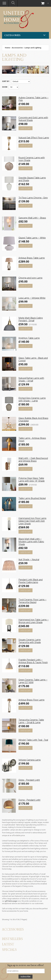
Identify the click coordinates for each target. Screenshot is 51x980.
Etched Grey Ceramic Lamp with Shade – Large (32, 399)
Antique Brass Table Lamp (32, 258)
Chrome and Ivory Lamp (30, 278)
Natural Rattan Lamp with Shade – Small (31, 379)
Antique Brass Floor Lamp (31, 700)
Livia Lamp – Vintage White (32, 298)
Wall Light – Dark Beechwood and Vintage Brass (33, 460)
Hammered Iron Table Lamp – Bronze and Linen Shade (34, 621)
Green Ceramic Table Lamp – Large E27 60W (33, 681)
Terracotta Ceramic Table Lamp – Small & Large (31, 721)
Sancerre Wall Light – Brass (32, 218)
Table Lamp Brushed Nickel (32, 498)
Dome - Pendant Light (29, 800)
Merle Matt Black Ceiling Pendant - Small (31, 319)
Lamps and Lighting (33, 48)
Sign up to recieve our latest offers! (26, 965)
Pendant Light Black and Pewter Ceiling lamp (31, 581)
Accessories (17, 48)
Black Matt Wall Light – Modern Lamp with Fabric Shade (31, 542)
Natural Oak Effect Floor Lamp (34, 138)
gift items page (11, 901)
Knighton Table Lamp (29, 338)
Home (7, 48)
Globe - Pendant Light (29, 780)
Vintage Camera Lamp (30, 760)
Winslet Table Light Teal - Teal (33, 740)
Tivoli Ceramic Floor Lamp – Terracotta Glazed (33, 601)
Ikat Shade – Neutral (29, 559)
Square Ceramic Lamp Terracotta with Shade (30, 641)
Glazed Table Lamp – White (32, 238)
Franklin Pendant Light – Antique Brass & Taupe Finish (33, 661)
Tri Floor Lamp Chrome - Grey (33, 198)
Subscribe (26, 977)
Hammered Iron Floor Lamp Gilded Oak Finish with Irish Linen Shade (32, 521)
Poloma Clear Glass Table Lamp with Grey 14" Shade (32, 479)
